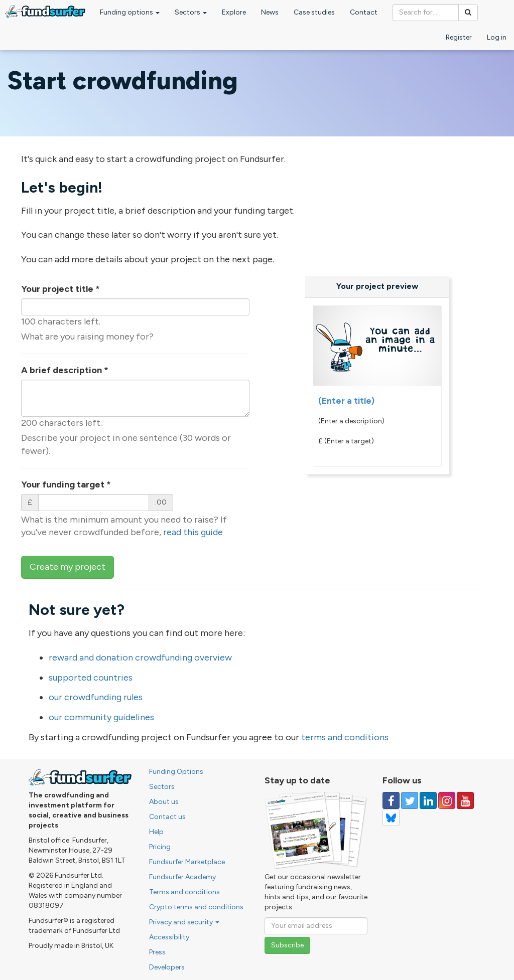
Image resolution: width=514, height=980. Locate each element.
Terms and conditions (184, 892)
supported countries (91, 678)
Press (157, 952)
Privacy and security (184, 922)
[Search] (468, 13)
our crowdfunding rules (96, 697)
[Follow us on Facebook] (391, 800)
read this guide (193, 532)
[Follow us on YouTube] (465, 800)
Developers (167, 967)
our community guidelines (101, 717)
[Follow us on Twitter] (410, 800)
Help (156, 832)
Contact (364, 12)
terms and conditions (345, 737)
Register (459, 37)
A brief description (65, 370)
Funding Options (176, 772)
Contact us (167, 817)
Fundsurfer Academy (182, 877)
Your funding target (66, 484)
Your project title (60, 289)
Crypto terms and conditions (196, 907)
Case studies (314, 12)
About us (164, 802)
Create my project (68, 567)
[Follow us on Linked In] (428, 800)
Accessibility (169, 937)
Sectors (191, 12)
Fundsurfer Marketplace (187, 862)
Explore (234, 12)
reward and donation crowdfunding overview (140, 658)
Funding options (130, 12)
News (270, 12)
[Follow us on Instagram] (447, 800)
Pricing (160, 847)
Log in (497, 37)
